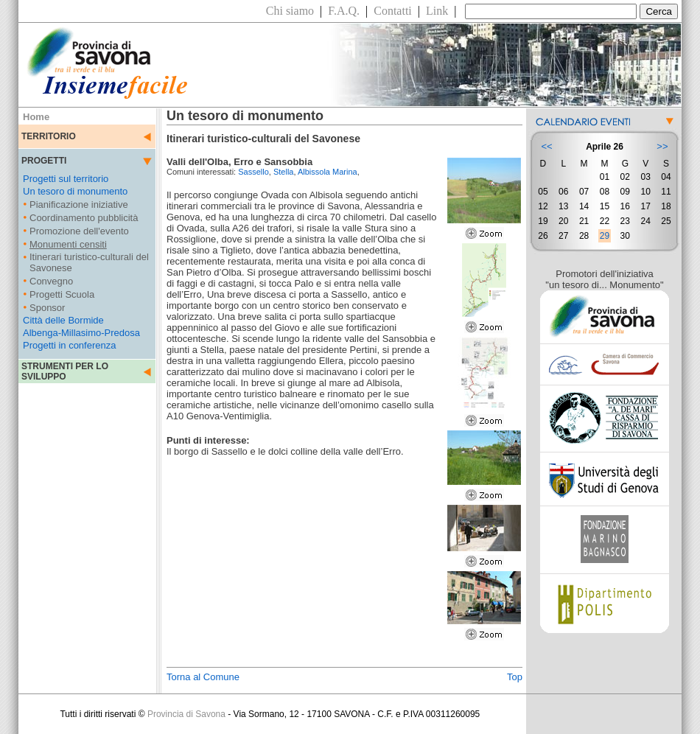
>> (662, 146)
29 (605, 236)
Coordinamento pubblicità (84, 218)
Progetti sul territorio (66, 179)
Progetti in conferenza (69, 345)
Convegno (51, 281)
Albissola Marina (328, 172)
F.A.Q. (344, 11)
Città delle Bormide (63, 320)
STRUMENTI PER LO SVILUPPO (65, 371)
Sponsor (47, 308)
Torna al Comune (203, 677)
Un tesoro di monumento (75, 191)
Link (437, 11)
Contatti (393, 11)
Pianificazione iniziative (79, 205)
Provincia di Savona (186, 714)
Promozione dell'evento (79, 231)
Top (515, 677)
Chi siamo (290, 11)
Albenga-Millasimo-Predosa (81, 333)
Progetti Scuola (62, 294)
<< (546, 146)
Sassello (253, 172)
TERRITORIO (49, 136)
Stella (284, 172)
